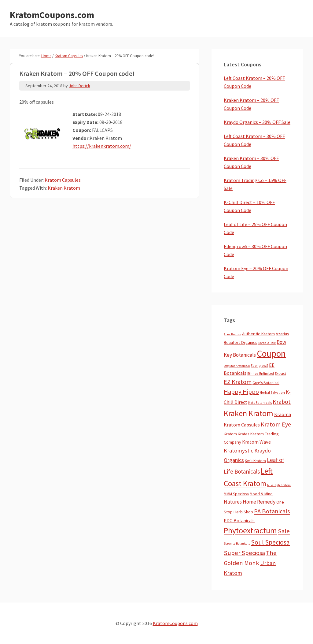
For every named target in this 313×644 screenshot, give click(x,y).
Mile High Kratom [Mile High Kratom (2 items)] (279, 485)
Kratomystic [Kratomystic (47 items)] (239, 450)
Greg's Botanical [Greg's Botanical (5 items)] (266, 383)
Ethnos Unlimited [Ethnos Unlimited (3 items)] (261, 374)
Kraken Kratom (64, 188)
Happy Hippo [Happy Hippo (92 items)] (241, 392)
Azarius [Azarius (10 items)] (282, 334)
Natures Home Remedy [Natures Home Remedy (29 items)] (250, 502)
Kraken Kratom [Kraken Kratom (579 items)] (249, 413)
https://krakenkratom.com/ (102, 146)
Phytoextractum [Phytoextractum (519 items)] (250, 530)
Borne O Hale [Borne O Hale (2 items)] (267, 343)
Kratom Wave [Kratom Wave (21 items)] (256, 442)
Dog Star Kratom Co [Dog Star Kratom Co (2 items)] (237, 366)
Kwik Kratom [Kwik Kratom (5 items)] (255, 461)
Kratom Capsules (63, 180)
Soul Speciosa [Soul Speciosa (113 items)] (270, 542)
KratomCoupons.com (52, 15)
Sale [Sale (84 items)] (284, 531)
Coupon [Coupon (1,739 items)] (271, 354)
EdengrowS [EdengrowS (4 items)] (259, 365)
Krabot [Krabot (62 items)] (282, 402)
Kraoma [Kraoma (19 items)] (283, 414)
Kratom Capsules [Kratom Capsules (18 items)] (242, 425)
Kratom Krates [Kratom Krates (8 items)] (236, 434)
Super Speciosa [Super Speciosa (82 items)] (244, 553)
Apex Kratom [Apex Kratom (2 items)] (232, 334)
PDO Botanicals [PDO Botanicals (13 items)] (239, 521)
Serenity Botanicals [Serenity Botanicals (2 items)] (237, 543)
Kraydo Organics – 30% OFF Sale (257, 122)
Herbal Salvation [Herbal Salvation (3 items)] (272, 393)
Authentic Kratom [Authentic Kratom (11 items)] (258, 334)
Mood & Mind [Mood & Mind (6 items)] (261, 494)
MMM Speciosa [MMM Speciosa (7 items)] (236, 494)
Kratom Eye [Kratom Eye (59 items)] (276, 424)
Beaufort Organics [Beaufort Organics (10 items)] (241, 342)
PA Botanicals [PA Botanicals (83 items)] (272, 511)
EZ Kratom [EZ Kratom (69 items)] (238, 382)
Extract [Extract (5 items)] (280, 373)
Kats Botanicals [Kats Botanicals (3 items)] (260, 403)
